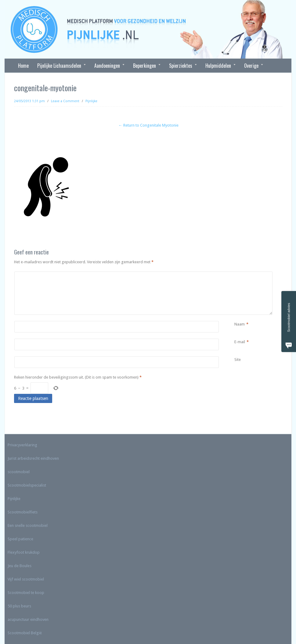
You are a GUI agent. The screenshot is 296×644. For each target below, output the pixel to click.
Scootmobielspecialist (27, 485)
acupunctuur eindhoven (28, 619)
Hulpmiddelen (218, 66)
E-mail (240, 342)
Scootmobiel (19, 633)
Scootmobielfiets (23, 512)
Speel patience (20, 539)
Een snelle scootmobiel (28, 525)
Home (23, 66)
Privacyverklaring (22, 445)
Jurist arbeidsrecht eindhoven (33, 458)
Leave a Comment (65, 101)
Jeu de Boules (20, 566)
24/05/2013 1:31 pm (29, 101)
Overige (251, 66)
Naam (240, 324)
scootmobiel (19, 472)
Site (238, 360)
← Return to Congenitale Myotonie (148, 125)
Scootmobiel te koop (26, 593)
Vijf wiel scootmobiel (26, 579)
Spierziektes (181, 66)
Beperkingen (145, 66)
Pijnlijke (91, 101)
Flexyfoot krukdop (24, 552)
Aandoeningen (107, 66)
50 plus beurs (19, 606)
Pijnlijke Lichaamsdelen (59, 66)
